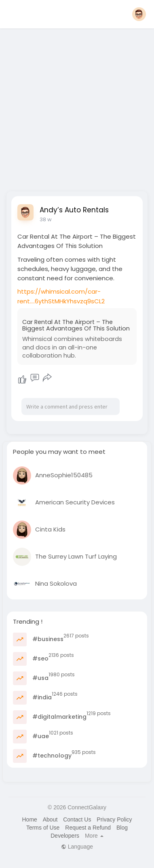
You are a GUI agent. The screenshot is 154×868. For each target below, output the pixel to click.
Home (29, 819)
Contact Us (77, 819)
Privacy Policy (114, 819)
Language (77, 847)
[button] (139, 14)
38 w (46, 219)
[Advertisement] (76, 107)
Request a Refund (88, 828)
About (50, 819)
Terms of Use (43, 828)
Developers (65, 836)
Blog (122, 828)
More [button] (94, 836)
